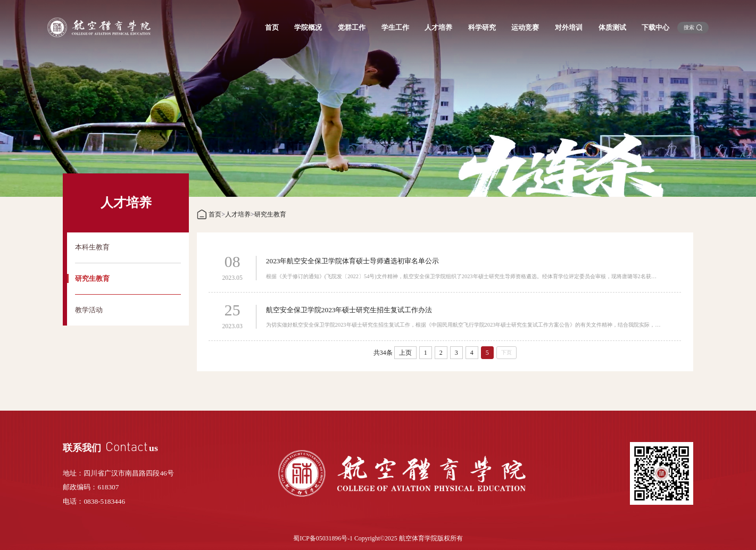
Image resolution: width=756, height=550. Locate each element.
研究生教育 (270, 214)
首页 (215, 214)
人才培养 (238, 214)
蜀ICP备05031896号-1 (323, 538)
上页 (405, 353)
